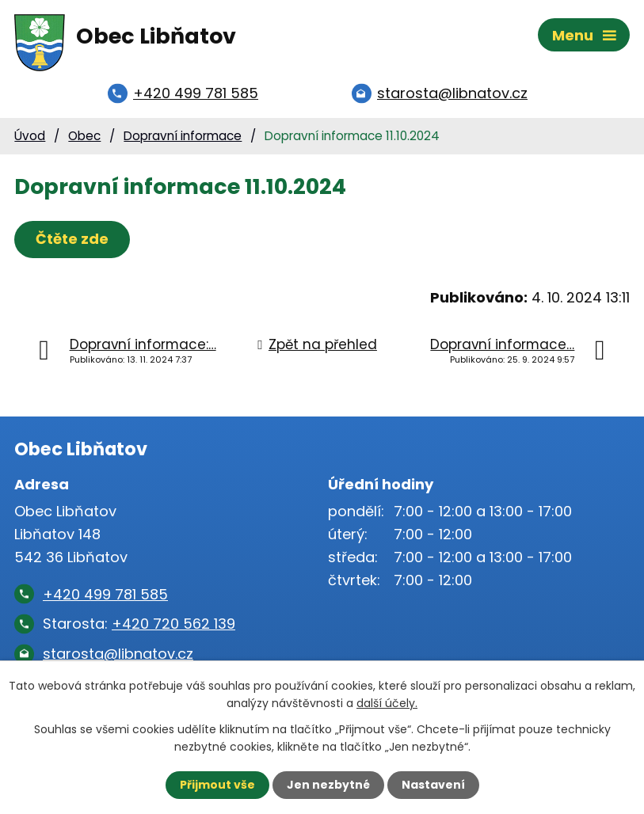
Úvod (30, 136)
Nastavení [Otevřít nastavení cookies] (433, 785)
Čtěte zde (72, 239)
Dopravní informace (183, 136)
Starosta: (139, 624)
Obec (84, 136)
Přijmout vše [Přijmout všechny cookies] (217, 785)
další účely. (387, 703)
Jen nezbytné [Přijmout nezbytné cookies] (328, 785)
